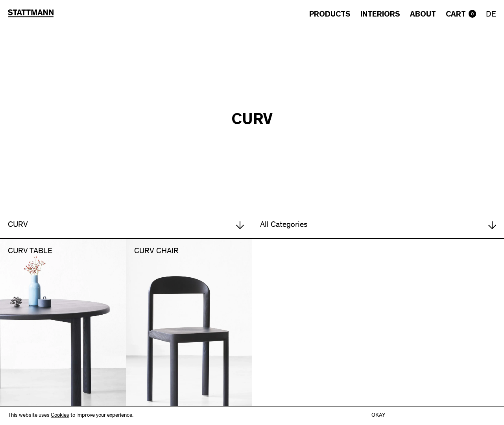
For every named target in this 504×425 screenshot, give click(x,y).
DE (491, 15)
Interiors (380, 14)
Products (330, 14)
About (423, 14)
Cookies (60, 416)
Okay (378, 416)
